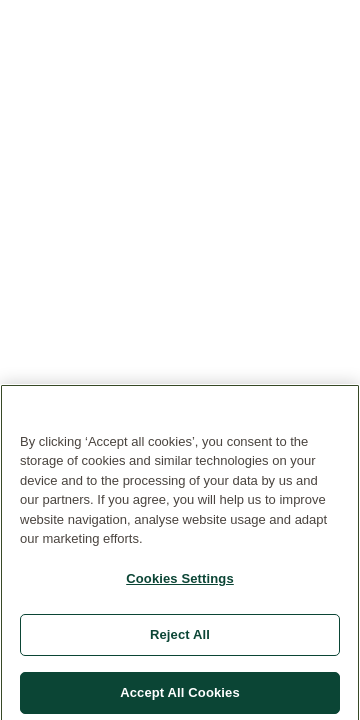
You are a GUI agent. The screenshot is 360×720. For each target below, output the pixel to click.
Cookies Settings (180, 581)
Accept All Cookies (180, 695)
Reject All (180, 638)
